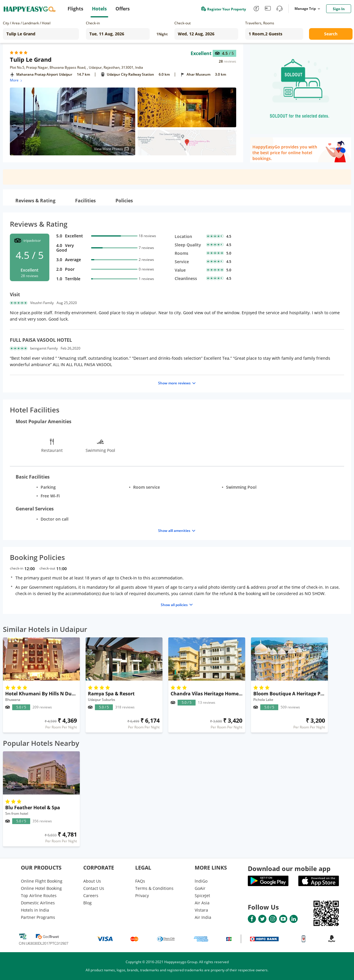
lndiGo (201, 881)
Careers (91, 896)
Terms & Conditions (154, 888)
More (16, 80)
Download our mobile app (289, 868)
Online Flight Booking (42, 881)
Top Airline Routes (39, 896)
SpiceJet (202, 896)
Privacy (142, 896)
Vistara (201, 910)
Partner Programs (38, 917)
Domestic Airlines (38, 903)
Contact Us (94, 888)
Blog (87, 903)
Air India (203, 917)
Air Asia (202, 903)
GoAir (200, 888)
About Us (92, 881)
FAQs (140, 881)
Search (331, 34)
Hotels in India (35, 910)
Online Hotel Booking (41, 888)
